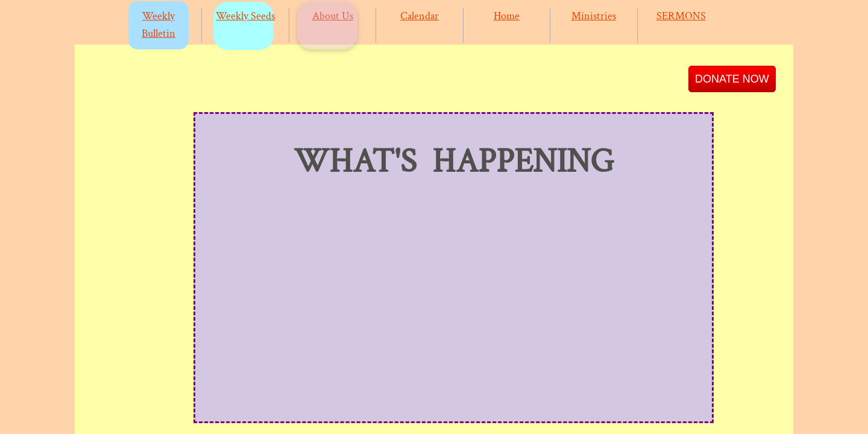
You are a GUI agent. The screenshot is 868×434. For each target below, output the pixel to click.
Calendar (420, 16)
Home (507, 16)
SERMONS (681, 16)
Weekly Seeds (245, 16)
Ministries (594, 16)
